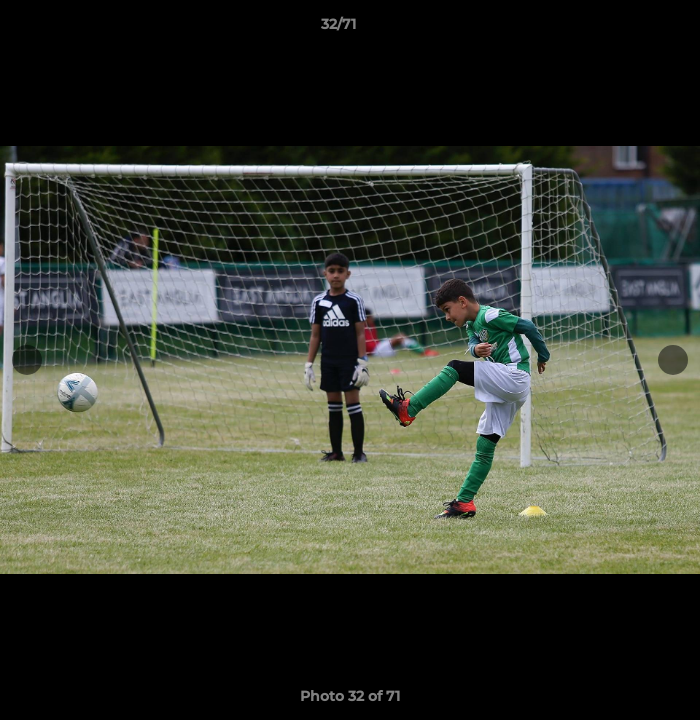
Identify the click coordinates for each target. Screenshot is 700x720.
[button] (628, 29)
